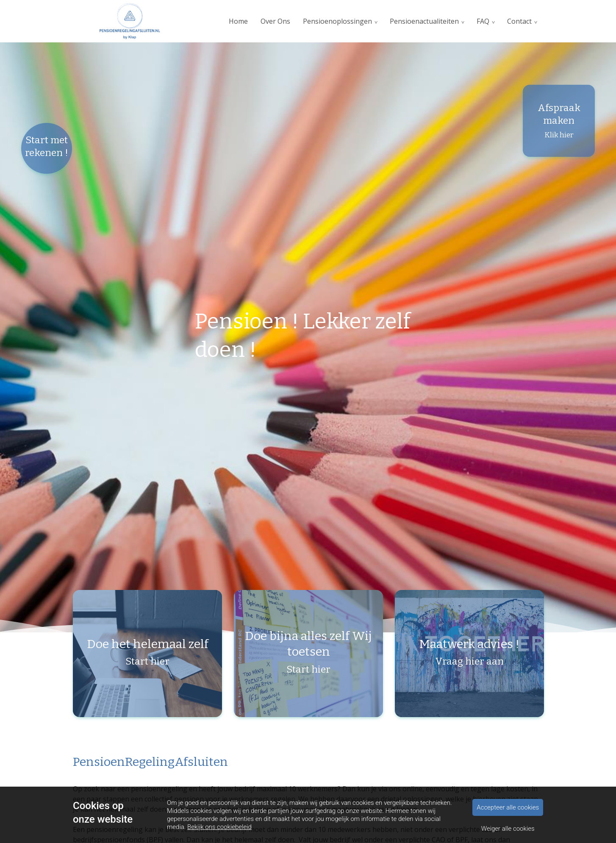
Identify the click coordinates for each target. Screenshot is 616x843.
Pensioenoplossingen (337, 21)
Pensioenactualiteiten (424, 21)
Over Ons (275, 21)
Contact (519, 21)
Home (238, 21)
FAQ (483, 21)
